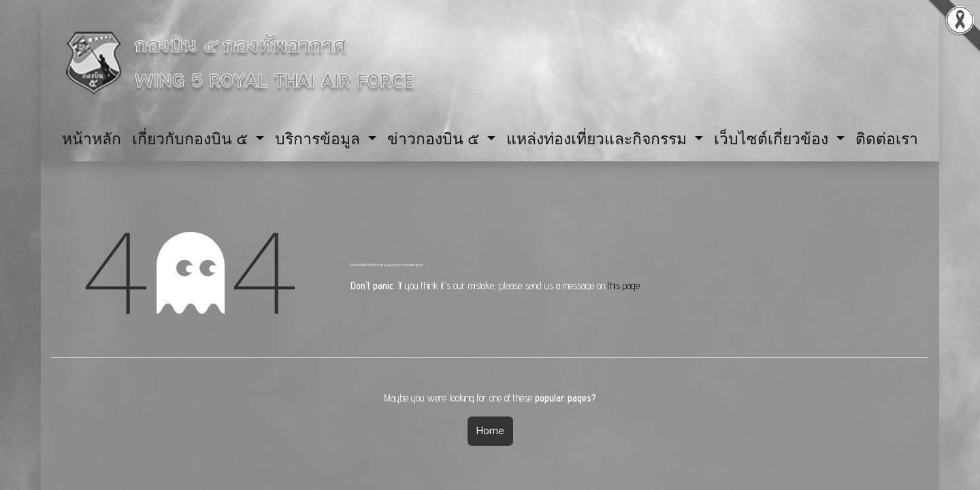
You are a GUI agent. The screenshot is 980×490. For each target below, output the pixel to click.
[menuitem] (92, 138)
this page (624, 285)
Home (490, 430)
